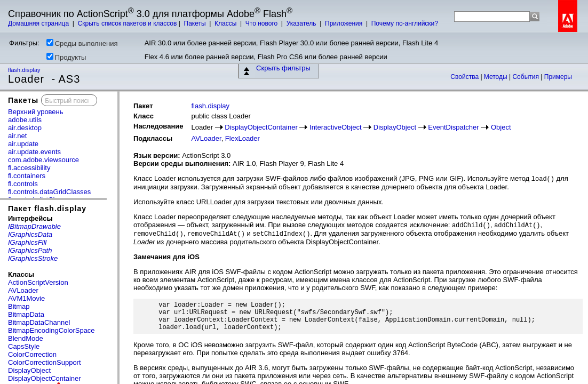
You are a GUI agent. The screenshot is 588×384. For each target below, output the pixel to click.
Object (501, 127)
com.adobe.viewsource (43, 160)
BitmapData (26, 314)
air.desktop (25, 128)
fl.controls (23, 184)
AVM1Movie (26, 298)
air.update (23, 144)
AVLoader (23, 290)
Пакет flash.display (47, 209)
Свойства (465, 77)
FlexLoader (243, 138)
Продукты (66, 57)
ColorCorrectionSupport (45, 362)
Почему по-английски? (405, 23)
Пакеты (196, 23)
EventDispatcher (453, 127)
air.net (17, 136)
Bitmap (19, 306)
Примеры (558, 77)
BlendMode (26, 338)
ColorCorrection (32, 354)
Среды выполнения (82, 43)
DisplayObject (29, 370)
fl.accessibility (29, 168)
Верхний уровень (36, 112)
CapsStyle (24, 346)
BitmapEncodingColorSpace (51, 330)
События (526, 77)
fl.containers (27, 176)
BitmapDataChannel (39, 322)
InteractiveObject (336, 127)
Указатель (302, 23)
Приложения (345, 23)
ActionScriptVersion (38, 282)
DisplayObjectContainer (45, 378)
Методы (496, 77)
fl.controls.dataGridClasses (49, 192)
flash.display (25, 70)
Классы (227, 23)
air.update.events (34, 152)
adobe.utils (25, 120)
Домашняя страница (39, 23)
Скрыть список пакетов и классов (128, 23)
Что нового (263, 23)
